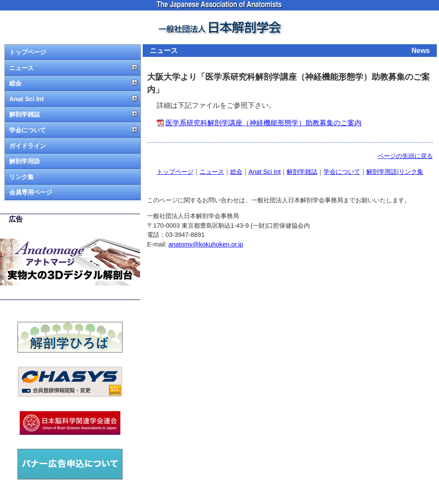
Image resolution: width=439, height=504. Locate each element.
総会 (15, 83)
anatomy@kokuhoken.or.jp (206, 244)
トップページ (28, 52)
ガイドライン (28, 146)
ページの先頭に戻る (405, 156)
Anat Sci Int (26, 99)
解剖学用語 (25, 161)
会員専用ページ (31, 192)
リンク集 (21, 177)
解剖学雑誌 (25, 114)
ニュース (21, 68)
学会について (28, 130)
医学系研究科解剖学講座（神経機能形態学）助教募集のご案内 (263, 123)
